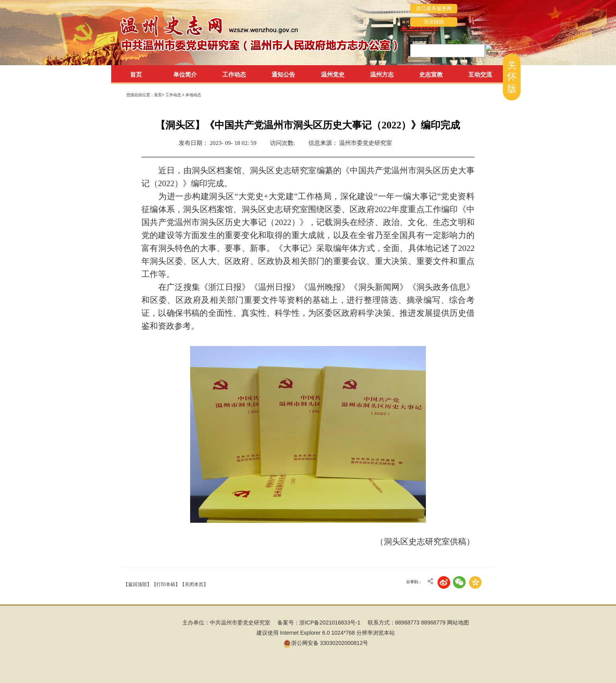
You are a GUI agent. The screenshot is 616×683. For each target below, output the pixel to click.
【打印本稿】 (166, 584)
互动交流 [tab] (480, 74)
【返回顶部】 (137, 584)
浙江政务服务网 (434, 8)
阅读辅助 (434, 22)
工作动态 (174, 95)
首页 (136, 74)
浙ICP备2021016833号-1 (330, 623)
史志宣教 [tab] (431, 74)
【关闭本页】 (194, 584)
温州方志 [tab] (382, 74)
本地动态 (193, 95)
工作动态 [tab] (234, 74)
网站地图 (458, 623)
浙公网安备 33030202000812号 (326, 643)
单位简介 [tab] (185, 74)
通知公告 (283, 74)
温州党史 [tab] (333, 74)
